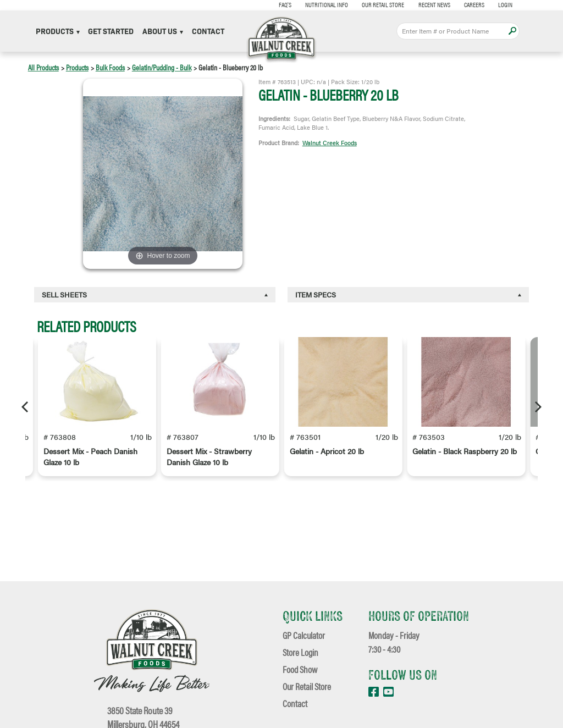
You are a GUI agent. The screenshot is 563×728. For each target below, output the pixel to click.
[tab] (155, 295)
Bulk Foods (110, 67)
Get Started (111, 31)
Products (58, 31)
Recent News (427, 4)
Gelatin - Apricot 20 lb (327, 454)
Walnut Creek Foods (330, 142)
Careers (468, 4)
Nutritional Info (320, 4)
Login (499, 4)
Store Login (300, 652)
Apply (512, 31)
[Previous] (26, 407)
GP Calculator (304, 635)
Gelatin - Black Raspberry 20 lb (465, 454)
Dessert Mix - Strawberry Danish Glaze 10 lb (209, 459)
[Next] (537, 407)
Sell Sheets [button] (64, 294)
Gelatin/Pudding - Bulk (162, 67)
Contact (208, 31)
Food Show (300, 669)
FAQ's (278, 4)
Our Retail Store (376, 4)
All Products (43, 67)
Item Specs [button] (316, 294)
